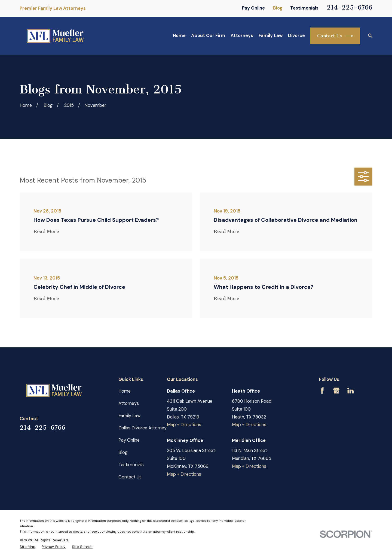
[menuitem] (27, 547)
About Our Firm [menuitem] (208, 36)
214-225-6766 (350, 7)
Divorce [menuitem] (296, 36)
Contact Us (335, 36)
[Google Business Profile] (336, 391)
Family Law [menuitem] (271, 36)
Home (125, 391)
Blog (278, 8)
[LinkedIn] (350, 391)
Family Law (130, 416)
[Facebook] (322, 391)
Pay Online (253, 8)
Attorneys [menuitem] (242, 36)
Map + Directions (184, 425)
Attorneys (129, 403)
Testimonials (304, 8)
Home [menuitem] (179, 36)
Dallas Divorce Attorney (143, 428)
